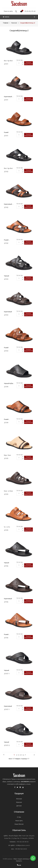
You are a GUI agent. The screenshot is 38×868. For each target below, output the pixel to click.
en (28, 11)
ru (30, 11)
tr (25, 11)
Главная (6, 23)
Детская (19, 806)
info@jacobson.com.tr (23, 845)
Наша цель (19, 821)
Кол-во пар (20, 60)
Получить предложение (28, 63)
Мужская (14, 23)
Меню (6, 17)
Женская (19, 799)
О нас (19, 817)
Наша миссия (19, 824)
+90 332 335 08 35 (22, 842)
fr (32, 11)
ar (35, 11)
